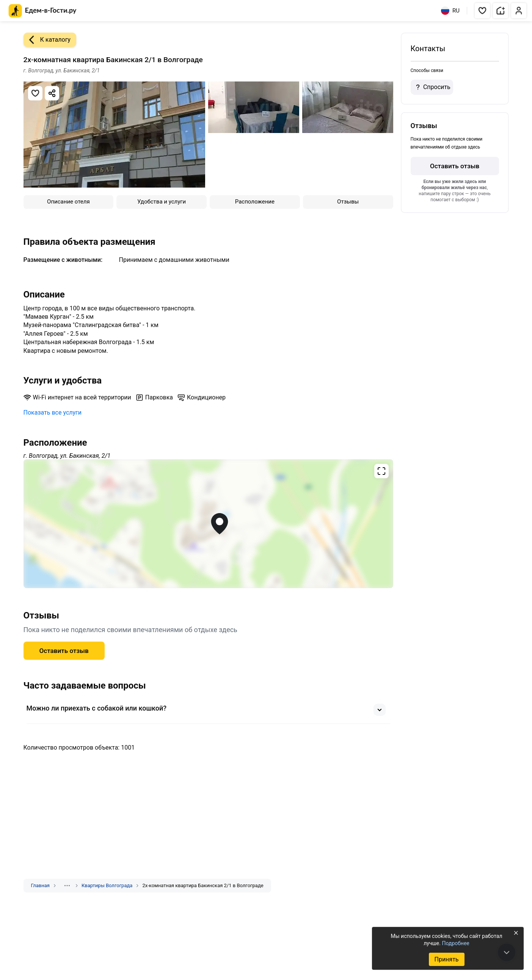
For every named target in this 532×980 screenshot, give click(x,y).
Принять (446, 959)
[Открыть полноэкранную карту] (208, 524)
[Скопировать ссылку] (52, 93)
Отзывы (348, 202)
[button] (482, 11)
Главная (40, 885)
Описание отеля (68, 202)
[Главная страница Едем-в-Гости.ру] (43, 11)
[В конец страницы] (507, 952)
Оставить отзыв (64, 651)
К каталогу (47, 40)
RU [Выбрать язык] (450, 11)
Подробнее (455, 943)
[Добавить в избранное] (35, 93)
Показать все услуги (53, 413)
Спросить (432, 87)
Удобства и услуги (162, 202)
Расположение (255, 202)
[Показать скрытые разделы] (67, 886)
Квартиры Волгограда (107, 885)
